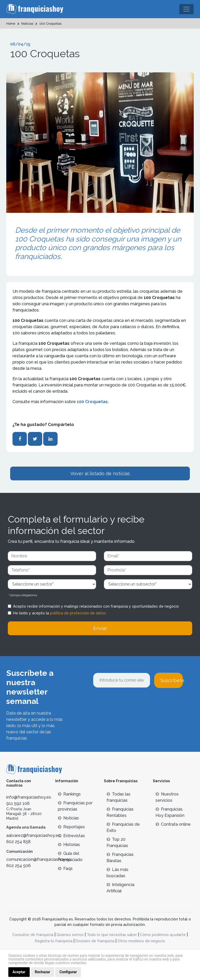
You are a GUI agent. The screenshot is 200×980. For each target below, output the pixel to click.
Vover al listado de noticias (100, 473)
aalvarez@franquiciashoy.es (33, 835)
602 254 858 (18, 842)
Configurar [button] (68, 972)
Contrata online (173, 824)
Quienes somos (70, 935)
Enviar (100, 628)
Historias (69, 845)
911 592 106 (18, 803)
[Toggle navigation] (186, 9)
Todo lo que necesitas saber (112, 935)
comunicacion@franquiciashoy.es (38, 859)
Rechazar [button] (43, 972)
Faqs (65, 868)
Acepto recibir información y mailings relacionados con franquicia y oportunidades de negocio (96, 606)
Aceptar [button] (19, 972)
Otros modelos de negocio (141, 941)
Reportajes (71, 827)
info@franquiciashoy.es (29, 797)
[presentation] (133, 702)
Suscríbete (172, 680)
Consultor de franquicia (33, 935)
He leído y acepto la (60, 613)
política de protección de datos (78, 613)
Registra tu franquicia (54, 941)
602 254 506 (18, 866)
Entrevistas (71, 836)
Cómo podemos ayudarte (163, 935)
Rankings (69, 794)
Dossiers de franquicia (95, 941)
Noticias (68, 818)
